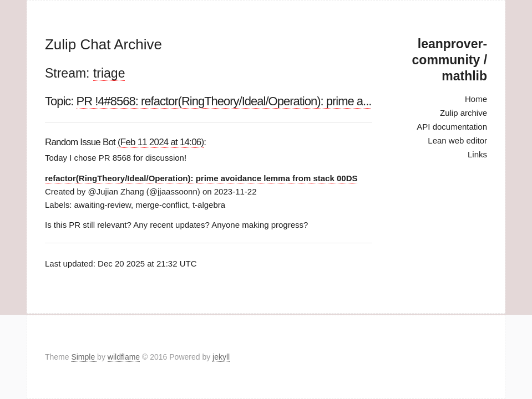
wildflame (124, 357)
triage (109, 73)
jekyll (221, 357)
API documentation (452, 127)
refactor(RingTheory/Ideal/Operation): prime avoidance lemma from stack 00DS (201, 178)
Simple (84, 357)
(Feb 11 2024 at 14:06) (161, 142)
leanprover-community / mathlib (450, 60)
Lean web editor (457, 140)
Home (476, 99)
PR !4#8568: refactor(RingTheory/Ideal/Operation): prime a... (224, 101)
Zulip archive (463, 113)
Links (477, 154)
